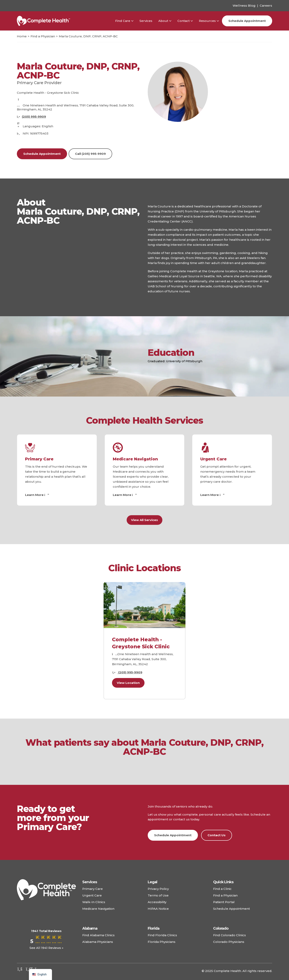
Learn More (37, 495)
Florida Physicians (162, 942)
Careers (266, 6)
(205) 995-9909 (34, 117)
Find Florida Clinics (162, 935)
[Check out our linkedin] (29, 969)
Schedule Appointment (247, 21)
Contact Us (217, 835)
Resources (207, 21)
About (163, 21)
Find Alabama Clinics (98, 935)
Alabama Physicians (98, 942)
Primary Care (39, 459)
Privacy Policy (158, 889)
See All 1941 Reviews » (46, 948)
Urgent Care (213, 459)
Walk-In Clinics (94, 902)
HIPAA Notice (158, 909)
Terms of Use (158, 895)
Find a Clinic (222, 889)
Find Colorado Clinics (229, 935)
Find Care (123, 21)
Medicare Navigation (135, 459)
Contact (184, 21)
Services (146, 21)
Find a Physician (225, 895)
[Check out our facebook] (20, 969)
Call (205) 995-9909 (90, 154)
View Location (128, 683)
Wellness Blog (244, 6)
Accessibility (157, 902)
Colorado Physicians (229, 942)
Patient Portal (224, 902)
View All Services (144, 520)
